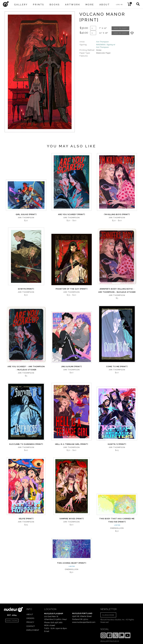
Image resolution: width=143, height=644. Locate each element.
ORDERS (30, 618)
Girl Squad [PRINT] (26, 214)
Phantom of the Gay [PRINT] (72, 289)
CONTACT (31, 626)
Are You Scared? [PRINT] (71, 214)
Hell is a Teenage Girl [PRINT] (72, 444)
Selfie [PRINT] (26, 519)
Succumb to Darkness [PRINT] (26, 444)
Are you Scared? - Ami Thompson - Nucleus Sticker (26, 368)
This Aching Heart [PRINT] (72, 563)
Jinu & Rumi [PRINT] (71, 367)
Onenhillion (117, 528)
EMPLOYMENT (33, 630)
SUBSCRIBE (108, 615)
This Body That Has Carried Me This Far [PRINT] (117, 520)
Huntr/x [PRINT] (117, 444)
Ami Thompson (102, 42)
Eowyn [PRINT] (26, 289)
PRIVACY (30, 622)
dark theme (12, 621)
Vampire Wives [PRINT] (72, 519)
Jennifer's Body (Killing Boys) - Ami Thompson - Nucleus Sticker (117, 290)
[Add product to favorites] (132, 33)
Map (64, 619)
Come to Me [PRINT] (117, 367)
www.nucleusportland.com (84, 622)
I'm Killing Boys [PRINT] (117, 214)
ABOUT (30, 614)
